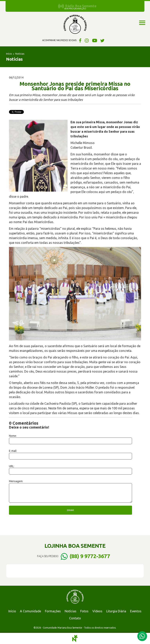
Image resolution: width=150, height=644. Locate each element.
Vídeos (97, 611)
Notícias (20, 54)
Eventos (136, 611)
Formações (53, 611)
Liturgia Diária (116, 611)
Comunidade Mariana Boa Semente (75, 24)
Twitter (102, 40)
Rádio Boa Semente (81, 6)
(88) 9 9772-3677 (90, 556)
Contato (75, 618)
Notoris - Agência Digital (75, 639)
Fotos (84, 611)
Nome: (13, 436)
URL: (12, 466)
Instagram (87, 40)
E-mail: (13, 451)
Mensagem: (16, 481)
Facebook (80, 40)
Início (9, 54)
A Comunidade (30, 611)
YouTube (95, 40)
